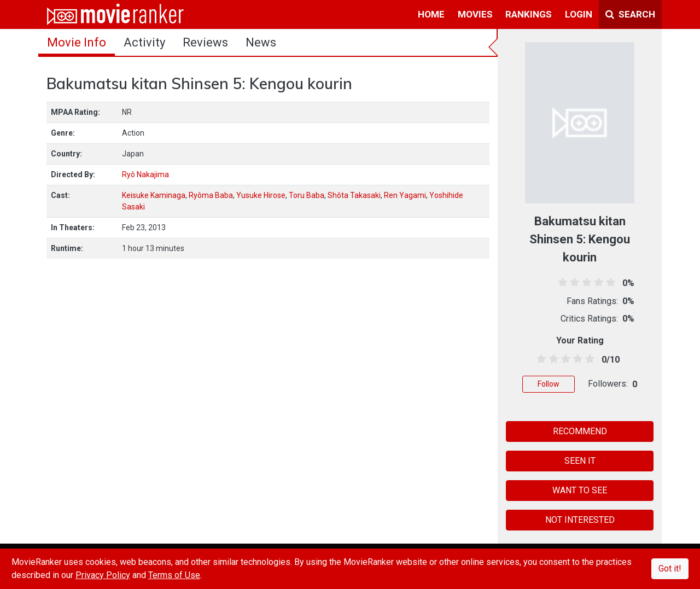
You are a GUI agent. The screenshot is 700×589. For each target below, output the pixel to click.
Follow (549, 384)
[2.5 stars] (564, 359)
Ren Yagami (405, 195)
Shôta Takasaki (354, 195)
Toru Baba (307, 195)
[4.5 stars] (588, 359)
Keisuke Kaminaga (154, 195)
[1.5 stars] (552, 359)
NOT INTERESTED (580, 520)
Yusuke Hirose (261, 195)
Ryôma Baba (211, 195)
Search (630, 14)
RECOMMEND (580, 431)
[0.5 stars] (539, 359)
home (431, 14)
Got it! (670, 568)
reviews (205, 42)
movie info (77, 42)
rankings (529, 14)
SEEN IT (580, 461)
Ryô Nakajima (145, 174)
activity (144, 42)
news (261, 42)
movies (475, 14)
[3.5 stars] (576, 359)
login (579, 14)
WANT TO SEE (580, 490)
